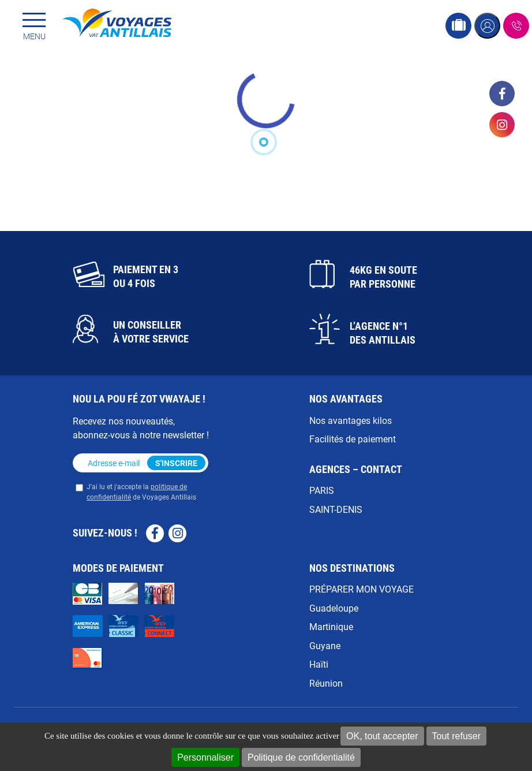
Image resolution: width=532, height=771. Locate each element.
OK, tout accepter (382, 736)
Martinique (331, 626)
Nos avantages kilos (351, 420)
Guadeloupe (334, 608)
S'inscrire (176, 463)
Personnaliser (205, 757)
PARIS (322, 490)
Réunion (326, 683)
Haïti (319, 664)
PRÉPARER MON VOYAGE (361, 589)
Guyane (325, 645)
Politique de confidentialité (301, 757)
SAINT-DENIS (336, 509)
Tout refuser (456, 736)
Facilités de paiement (353, 439)
